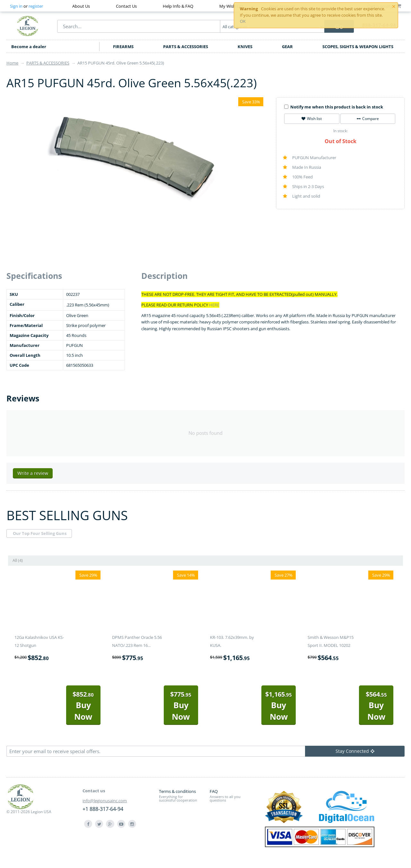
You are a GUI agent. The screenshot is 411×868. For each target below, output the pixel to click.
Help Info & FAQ (178, 6)
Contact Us (126, 6)
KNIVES (245, 47)
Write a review (33, 473)
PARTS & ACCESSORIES (186, 47)
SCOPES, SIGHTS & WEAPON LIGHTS (358, 47)
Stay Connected (355, 751)
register (36, 6)
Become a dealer (29, 47)
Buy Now (83, 706)
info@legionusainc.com (105, 801)
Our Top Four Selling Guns (40, 533)
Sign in (16, 6)
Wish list (312, 119)
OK (243, 21)
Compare (368, 119)
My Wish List (231, 6)
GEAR (287, 47)
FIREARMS (123, 47)
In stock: (341, 131)
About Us (81, 6)
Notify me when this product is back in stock (334, 107)
